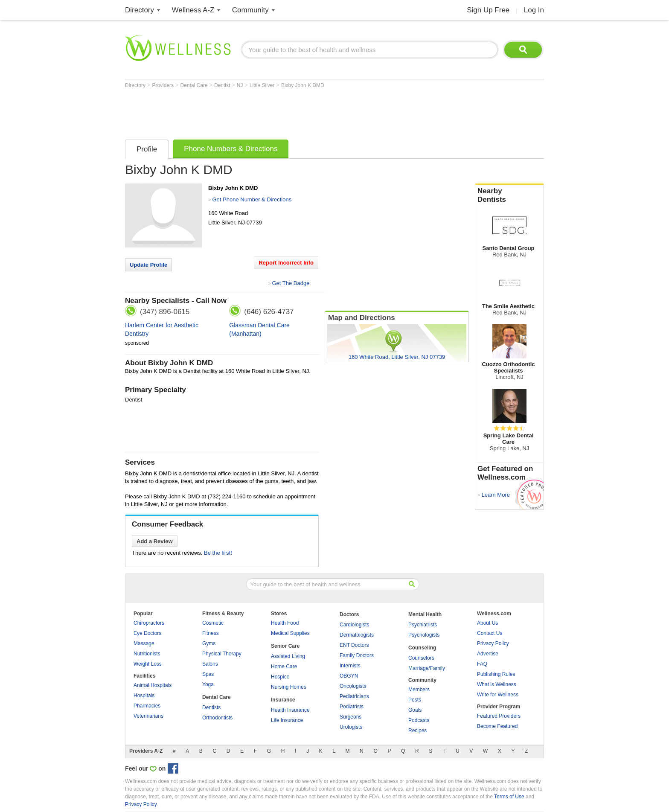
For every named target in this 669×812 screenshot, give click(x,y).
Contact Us (490, 633)
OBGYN (349, 676)
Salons (210, 664)
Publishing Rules (496, 674)
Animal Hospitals (153, 685)
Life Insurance (287, 720)
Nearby (509, 195)
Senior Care (285, 646)
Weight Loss (148, 664)
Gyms (209, 643)
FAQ (482, 664)
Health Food (285, 623)
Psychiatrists (423, 625)
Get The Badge (291, 283)
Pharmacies (147, 706)
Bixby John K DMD (303, 85)
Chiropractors (149, 623)
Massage (144, 643)
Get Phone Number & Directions (252, 199)
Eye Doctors (147, 633)
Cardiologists (354, 625)
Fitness (211, 633)
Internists (350, 666)
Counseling (422, 648)
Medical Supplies (290, 633)
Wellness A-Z (193, 10)
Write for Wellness (498, 695)
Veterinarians (148, 716)
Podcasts (419, 720)
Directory (140, 10)
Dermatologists (357, 635)
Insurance (283, 700)
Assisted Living (288, 656)
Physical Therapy (222, 654)
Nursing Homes (289, 687)
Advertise (488, 654)
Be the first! (218, 553)
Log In (534, 10)
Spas (208, 674)
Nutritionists (147, 654)
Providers (163, 85)
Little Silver (263, 85)
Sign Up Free (488, 10)
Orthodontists (217, 718)
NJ (241, 85)
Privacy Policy (493, 643)
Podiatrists (352, 707)
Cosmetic (213, 623)
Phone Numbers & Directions (231, 149)
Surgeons (350, 717)
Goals (415, 710)
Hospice (280, 677)
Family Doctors (357, 655)
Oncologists (353, 686)
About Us (487, 623)
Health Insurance (290, 710)
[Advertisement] (280, 112)
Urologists (351, 727)
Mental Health (425, 614)
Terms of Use (509, 797)
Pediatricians (354, 696)
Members (419, 690)
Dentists (211, 707)
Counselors (421, 658)
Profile (147, 149)
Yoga (208, 684)
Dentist (223, 85)
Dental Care (195, 85)
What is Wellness (497, 684)
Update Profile (148, 265)
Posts (415, 700)
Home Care (284, 666)
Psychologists (424, 635)
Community (250, 10)
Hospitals (144, 696)
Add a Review (155, 541)
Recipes (417, 731)
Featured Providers (499, 716)
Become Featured (497, 726)
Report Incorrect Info (286, 263)
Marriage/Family (427, 668)
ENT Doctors (354, 645)
